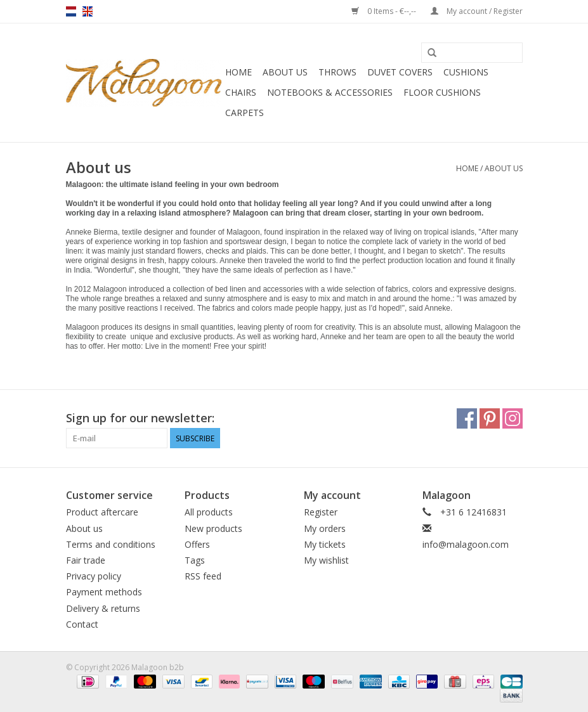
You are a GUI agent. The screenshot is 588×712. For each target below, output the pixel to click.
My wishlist (326, 560)
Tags (195, 560)
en (88, 11)
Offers (197, 544)
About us (285, 72)
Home (238, 72)
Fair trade (86, 560)
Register (321, 512)
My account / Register (477, 11)
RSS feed (203, 576)
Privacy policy (94, 576)
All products (209, 512)
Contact (82, 624)
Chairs (241, 92)
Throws (337, 72)
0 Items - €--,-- (385, 11)
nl (71, 11)
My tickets (325, 544)
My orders (325, 528)
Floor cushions (442, 92)
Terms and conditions (111, 544)
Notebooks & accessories (330, 92)
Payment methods (104, 592)
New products (213, 528)
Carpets (245, 113)
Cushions (466, 72)
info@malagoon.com (466, 544)
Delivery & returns (103, 608)
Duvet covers (400, 72)
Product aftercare (102, 512)
